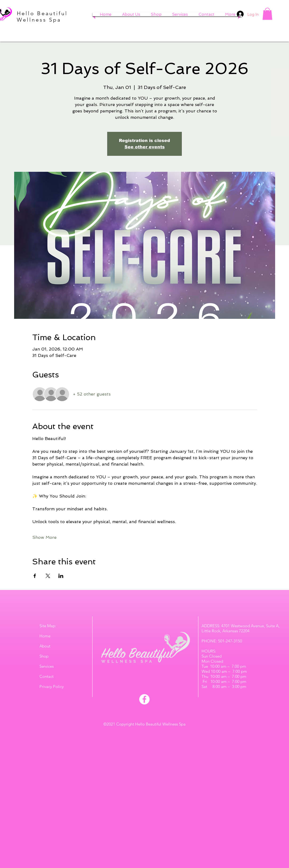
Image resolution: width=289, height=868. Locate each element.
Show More (44, 537)
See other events (145, 147)
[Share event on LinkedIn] (61, 576)
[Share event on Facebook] (35, 576)
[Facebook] (144, 699)
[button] (267, 14)
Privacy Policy (52, 686)
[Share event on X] (48, 576)
